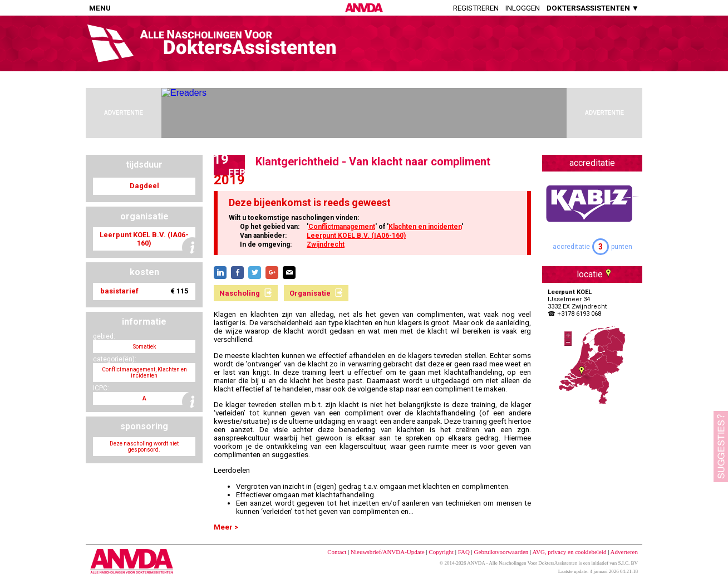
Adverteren (624, 552)
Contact (337, 552)
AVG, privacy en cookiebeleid (569, 552)
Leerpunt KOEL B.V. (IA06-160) (356, 236)
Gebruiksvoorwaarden (501, 552)
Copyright (441, 552)
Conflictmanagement (342, 227)
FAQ (464, 552)
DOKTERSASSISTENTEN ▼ (593, 8)
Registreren (476, 8)
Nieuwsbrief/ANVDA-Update (388, 552)
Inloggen (523, 8)
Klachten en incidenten (425, 227)
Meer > (226, 527)
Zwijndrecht (326, 244)
